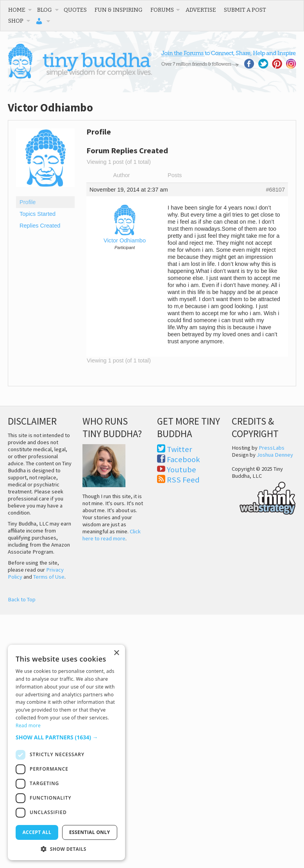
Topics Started (38, 214)
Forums (162, 10)
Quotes (75, 10)
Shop (16, 21)
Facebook (183, 459)
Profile (28, 202)
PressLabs (272, 448)
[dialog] (66, 752)
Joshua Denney (275, 455)
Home (17, 10)
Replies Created (40, 226)
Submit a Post (245, 10)
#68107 (275, 190)
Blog (45, 10)
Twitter (180, 449)
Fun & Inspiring (119, 10)
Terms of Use (49, 577)
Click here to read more (112, 535)
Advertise (201, 10)
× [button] (116, 653)
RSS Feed (183, 480)
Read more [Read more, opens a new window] (28, 725)
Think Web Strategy (264, 497)
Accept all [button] (37, 832)
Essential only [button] (90, 832)
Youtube (182, 470)
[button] (66, 737)
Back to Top (22, 599)
